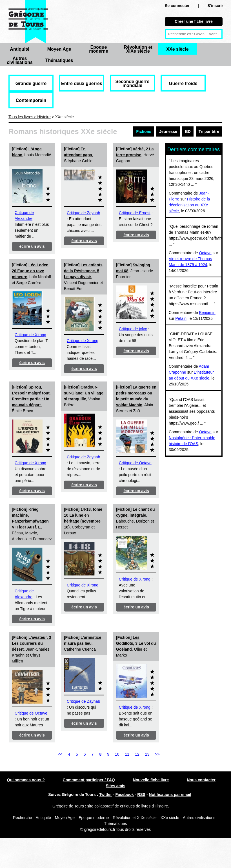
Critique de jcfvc (133, 329)
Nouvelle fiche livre (151, 780)
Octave (205, 253)
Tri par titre (209, 131)
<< (60, 754)
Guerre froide (183, 83)
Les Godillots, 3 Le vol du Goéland (136, 643)
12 (137, 754)
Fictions (144, 131)
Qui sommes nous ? (26, 780)
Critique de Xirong (30, 335)
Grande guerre (31, 83)
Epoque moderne (99, 49)
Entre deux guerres (82, 83)
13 (147, 754)
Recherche (23, 818)
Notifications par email (170, 795)
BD (188, 131)
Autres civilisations (20, 60)
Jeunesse (168, 131)
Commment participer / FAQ (89, 780)
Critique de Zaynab (83, 213)
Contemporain (31, 100)
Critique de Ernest (135, 213)
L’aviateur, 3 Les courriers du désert (31, 643)
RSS (141, 795)
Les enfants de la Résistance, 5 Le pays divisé (83, 271)
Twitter (105, 795)
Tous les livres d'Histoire (30, 117)
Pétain (181, 318)
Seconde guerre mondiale (133, 83)
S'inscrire (216, 6)
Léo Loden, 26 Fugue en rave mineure (31, 271)
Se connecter (177, 6)
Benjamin (207, 313)
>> (157, 754)
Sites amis (115, 786)
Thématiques (59, 60)
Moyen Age (59, 49)
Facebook (125, 795)
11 (127, 754)
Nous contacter (201, 780)
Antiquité (20, 49)
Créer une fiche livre (194, 21)
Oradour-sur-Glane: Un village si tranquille (84, 393)
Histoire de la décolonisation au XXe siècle (189, 205)
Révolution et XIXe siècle (138, 49)
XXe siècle (177, 49)
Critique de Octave (135, 463)
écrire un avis (32, 246)
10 (117, 754)
